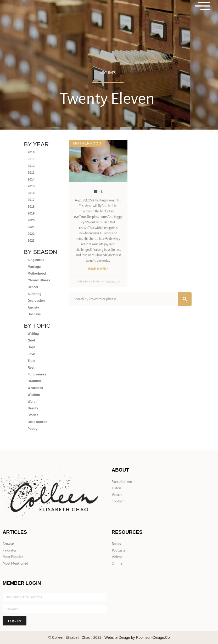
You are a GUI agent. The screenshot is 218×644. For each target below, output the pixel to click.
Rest (31, 368)
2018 (31, 207)
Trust (32, 361)
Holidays (34, 314)
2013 (31, 173)
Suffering (35, 294)
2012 (31, 166)
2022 (31, 234)
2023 (31, 241)
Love (31, 354)
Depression (36, 301)
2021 (31, 227)
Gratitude (35, 381)
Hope (32, 347)
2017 (31, 200)
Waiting (33, 334)
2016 (31, 193)
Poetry (33, 429)
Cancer (33, 287)
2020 (31, 220)
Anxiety (33, 308)
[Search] (185, 299)
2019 (31, 213)
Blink (98, 192)
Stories (33, 415)
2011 (31, 159)
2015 (31, 186)
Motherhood (37, 274)
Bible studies (38, 422)
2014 (31, 179)
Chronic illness (39, 280)
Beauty (33, 408)
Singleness (36, 260)
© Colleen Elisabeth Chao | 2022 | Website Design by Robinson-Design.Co (109, 637)
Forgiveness (37, 374)
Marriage (34, 267)
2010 (31, 152)
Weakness (35, 388)
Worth (32, 402)
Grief (31, 340)
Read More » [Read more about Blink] (98, 269)
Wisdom (34, 395)
